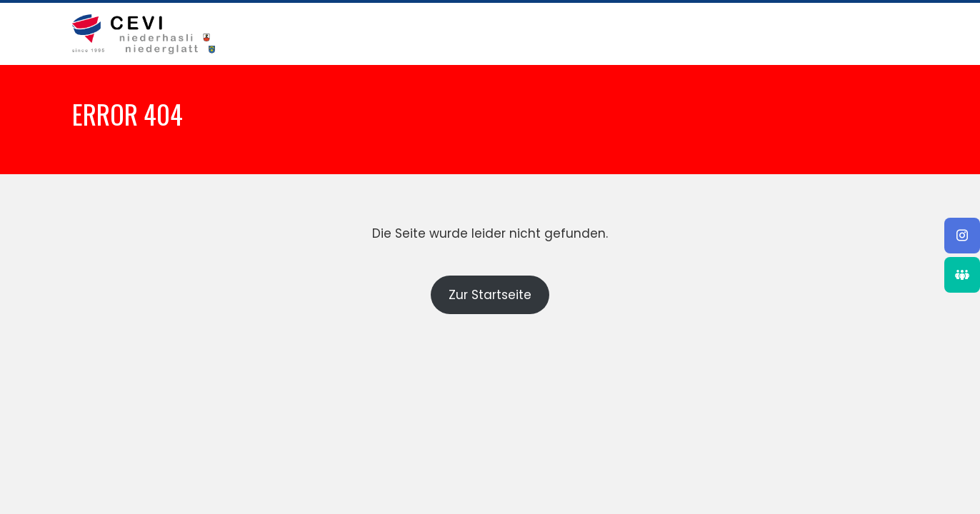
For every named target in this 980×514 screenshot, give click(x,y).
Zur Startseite (490, 295)
